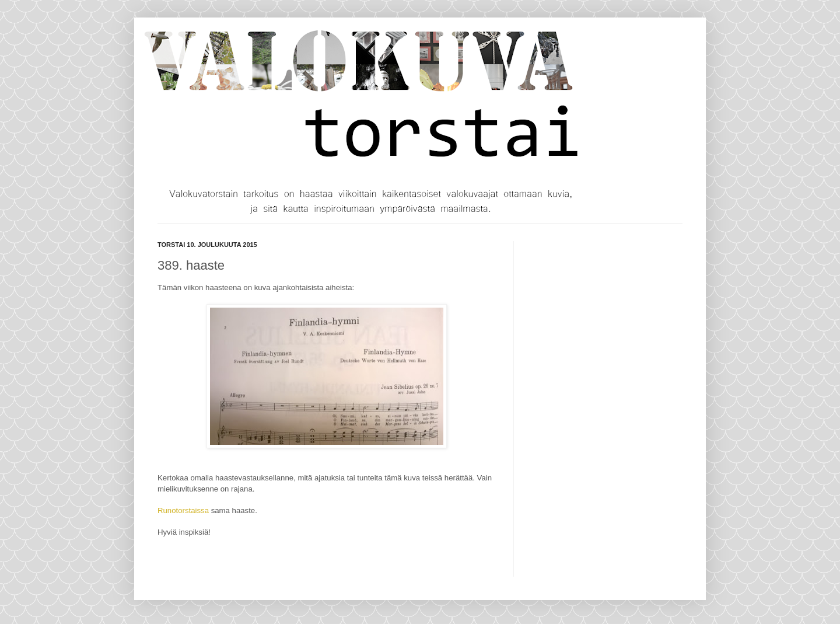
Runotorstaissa (183, 510)
